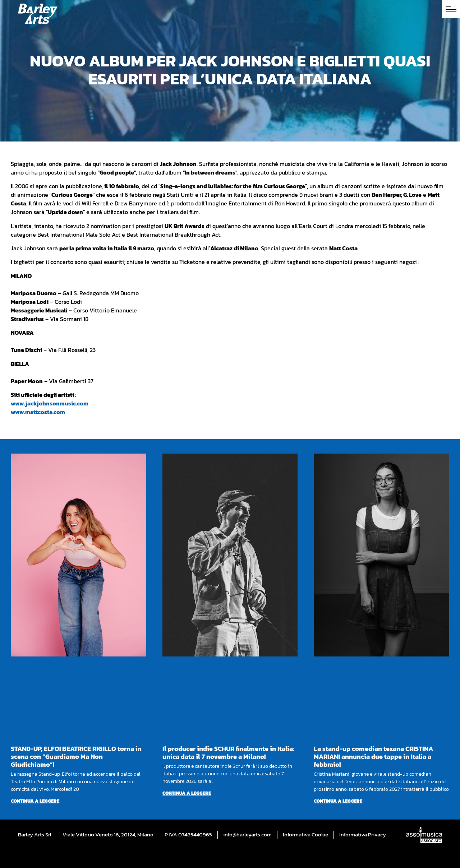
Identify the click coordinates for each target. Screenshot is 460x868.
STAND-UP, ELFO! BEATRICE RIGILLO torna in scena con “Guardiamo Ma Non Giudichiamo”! (76, 756)
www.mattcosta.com (38, 412)
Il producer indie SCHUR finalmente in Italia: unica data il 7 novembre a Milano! (228, 753)
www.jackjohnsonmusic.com (50, 403)
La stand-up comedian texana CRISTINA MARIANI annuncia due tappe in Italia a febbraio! (373, 756)
